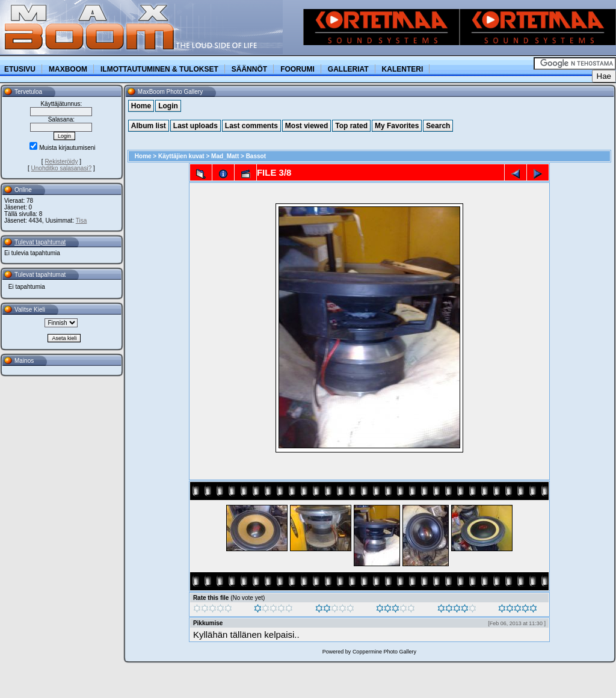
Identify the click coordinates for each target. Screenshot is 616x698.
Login (168, 106)
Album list (149, 126)
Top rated (351, 126)
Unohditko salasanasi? (62, 168)
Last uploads (196, 126)
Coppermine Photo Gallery (384, 652)
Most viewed (306, 126)
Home (141, 106)
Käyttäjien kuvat (181, 156)
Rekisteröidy (61, 162)
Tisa (82, 221)
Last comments (251, 126)
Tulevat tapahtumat (40, 242)
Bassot (256, 156)
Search (438, 126)
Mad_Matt (225, 156)
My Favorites (397, 126)
